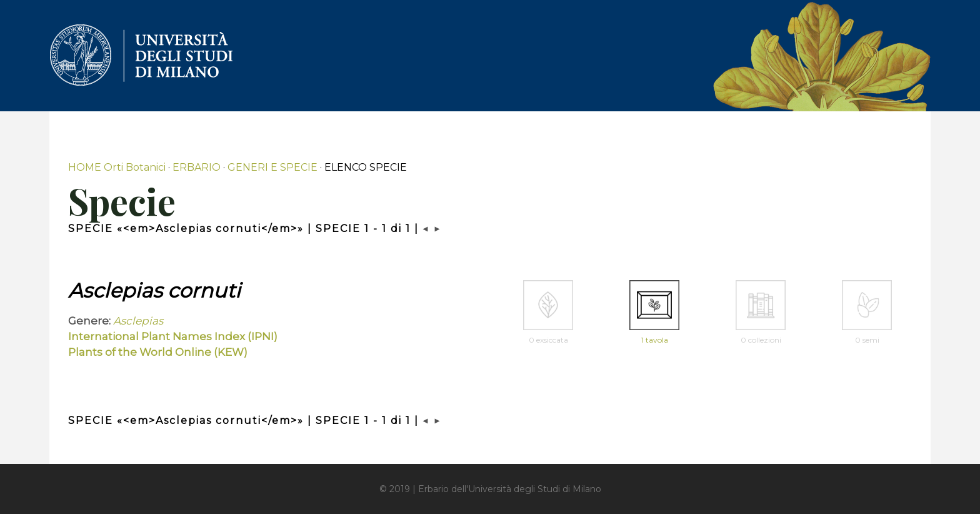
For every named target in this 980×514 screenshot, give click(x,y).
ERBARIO (197, 167)
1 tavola (655, 340)
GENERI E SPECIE (272, 167)
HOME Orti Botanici (117, 167)
